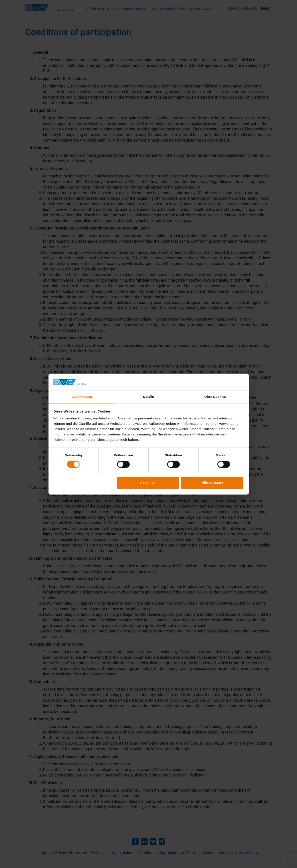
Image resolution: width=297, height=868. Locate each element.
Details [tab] (149, 397)
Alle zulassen (212, 483)
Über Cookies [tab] (215, 397)
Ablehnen (148, 483)
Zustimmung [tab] (82, 397)
